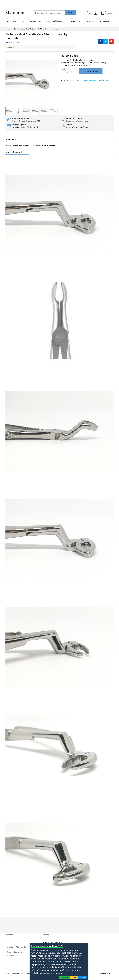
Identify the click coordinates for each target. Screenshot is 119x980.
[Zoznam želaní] (88, 13)
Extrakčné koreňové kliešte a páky (96, 80)
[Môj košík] (95, 13)
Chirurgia (75, 80)
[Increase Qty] (73, 72)
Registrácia (109, 14)
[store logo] (15, 13)
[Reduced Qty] (64, 72)
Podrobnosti (12, 140)
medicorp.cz (11, 957)
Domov (8, 29)
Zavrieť (74, 978)
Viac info (83, 978)
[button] (18, 111)
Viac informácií (14, 153)
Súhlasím (65, 978)
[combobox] (49, 13)
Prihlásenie (109, 12)
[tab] (59, 140)
